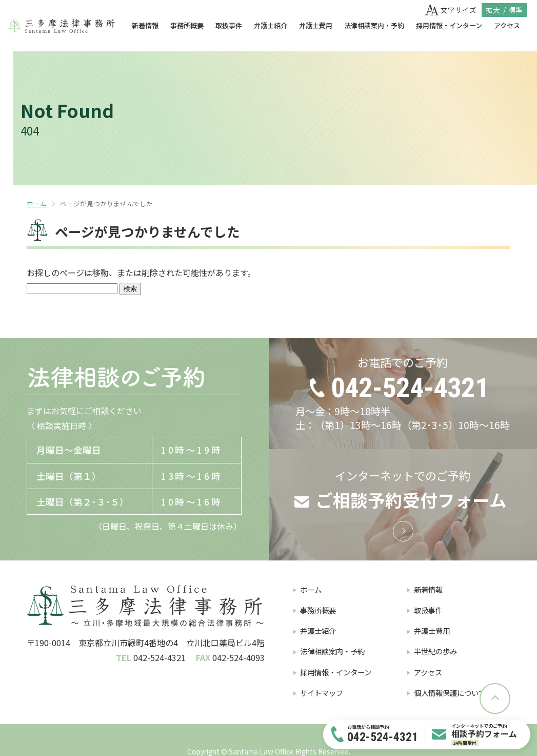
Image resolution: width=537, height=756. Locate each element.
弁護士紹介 (271, 25)
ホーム (37, 203)
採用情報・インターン (449, 25)
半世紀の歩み (435, 651)
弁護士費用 (316, 25)
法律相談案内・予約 (374, 25)
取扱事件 (229, 25)
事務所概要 (187, 25)
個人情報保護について (450, 693)
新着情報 (145, 25)
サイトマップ (322, 693)
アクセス (507, 25)
